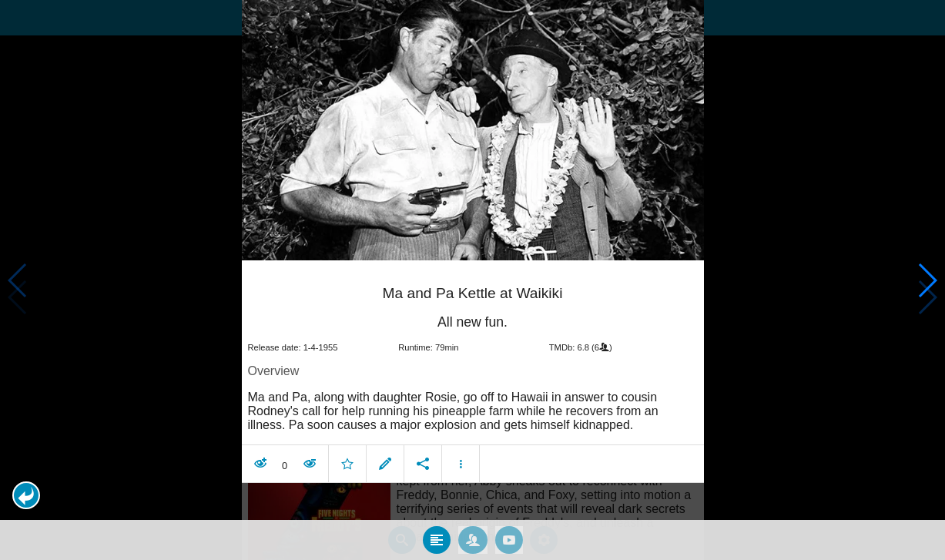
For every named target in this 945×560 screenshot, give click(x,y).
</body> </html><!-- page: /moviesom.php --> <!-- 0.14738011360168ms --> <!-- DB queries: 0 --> (473, 280)
